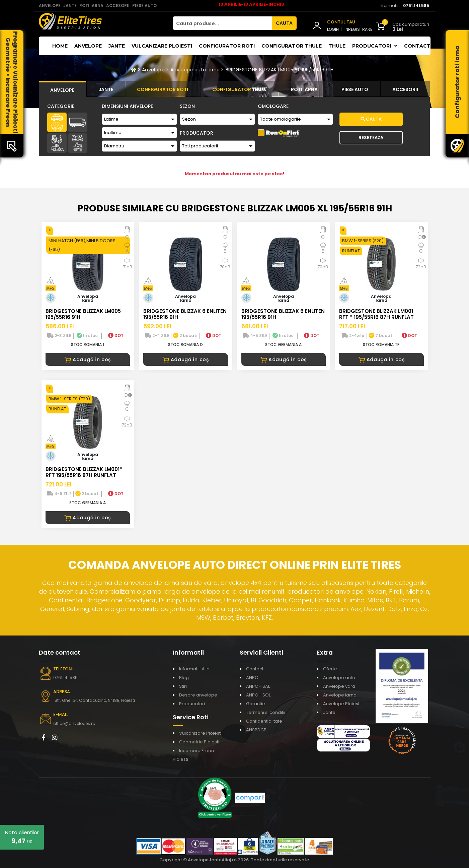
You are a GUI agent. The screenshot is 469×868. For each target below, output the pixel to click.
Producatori (192, 704)
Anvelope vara (339, 686)
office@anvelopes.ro (74, 723)
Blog (184, 678)
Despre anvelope (198, 695)
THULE (337, 46)
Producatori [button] (375, 46)
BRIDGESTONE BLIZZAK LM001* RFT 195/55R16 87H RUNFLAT (84, 472)
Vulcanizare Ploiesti (162, 46)
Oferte (330, 669)
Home (60, 46)
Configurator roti (227, 46)
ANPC (252, 678)
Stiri (183, 686)
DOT (116, 336)
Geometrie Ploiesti (199, 742)
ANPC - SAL (258, 686)
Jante (117, 46)
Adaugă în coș (88, 359)
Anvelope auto (339, 678)
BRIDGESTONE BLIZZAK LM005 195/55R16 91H (83, 314)
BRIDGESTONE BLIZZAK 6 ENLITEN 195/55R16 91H (185, 314)
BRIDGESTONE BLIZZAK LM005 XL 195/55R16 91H (280, 70)
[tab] (63, 89)
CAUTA (284, 23)
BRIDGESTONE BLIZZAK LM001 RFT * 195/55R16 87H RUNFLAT (376, 314)
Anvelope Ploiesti (342, 704)
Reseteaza (371, 138)
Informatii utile (194, 669)
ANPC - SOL (258, 695)
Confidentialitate (264, 721)
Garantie (256, 704)
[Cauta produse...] (222, 23)
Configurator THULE (292, 46)
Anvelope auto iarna (195, 70)
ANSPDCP (256, 730)
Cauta (371, 119)
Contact (417, 46)
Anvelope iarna (340, 695)
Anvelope (88, 46)
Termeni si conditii (266, 712)
